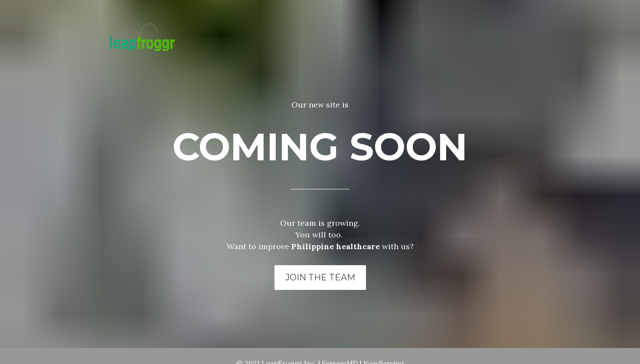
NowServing (384, 354)
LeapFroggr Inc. (289, 354)
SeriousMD (340, 354)
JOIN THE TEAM (320, 273)
